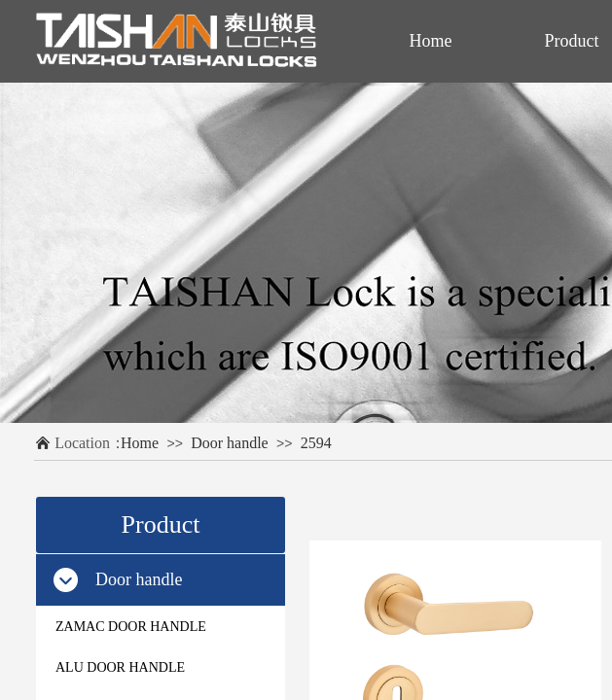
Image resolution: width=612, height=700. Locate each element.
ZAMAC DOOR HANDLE (131, 627)
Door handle (230, 443)
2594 (316, 443)
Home (140, 443)
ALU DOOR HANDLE (120, 667)
